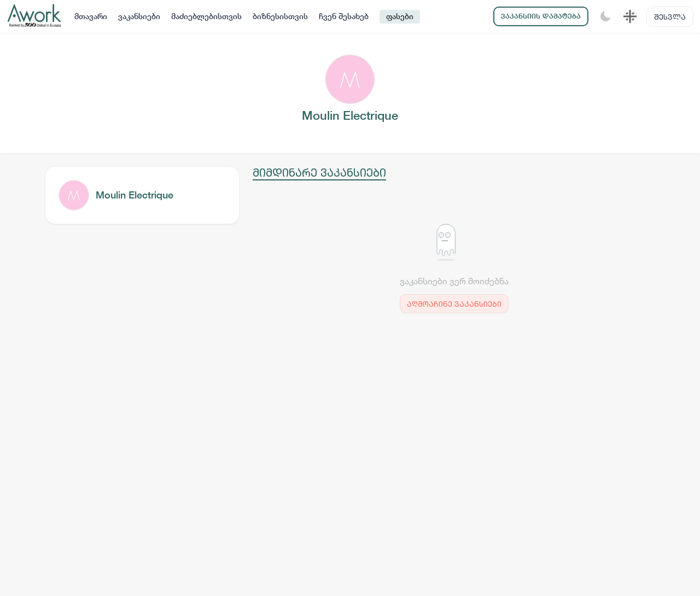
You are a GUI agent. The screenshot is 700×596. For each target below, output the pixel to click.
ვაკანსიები (139, 16)
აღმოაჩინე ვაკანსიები (454, 304)
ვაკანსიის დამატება (541, 16)
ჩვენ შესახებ (344, 16)
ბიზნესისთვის (280, 16)
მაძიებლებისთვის (206, 16)
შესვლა (670, 17)
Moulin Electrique (135, 195)
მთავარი (91, 16)
